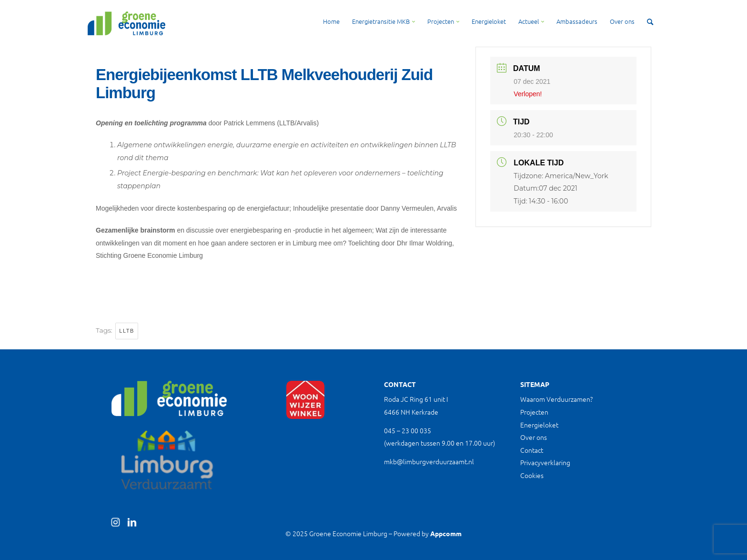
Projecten (534, 412)
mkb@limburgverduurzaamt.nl (429, 461)
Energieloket (539, 425)
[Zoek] (650, 21)
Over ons (534, 437)
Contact (532, 450)
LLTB (126, 331)
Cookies (532, 475)
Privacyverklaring (545, 462)
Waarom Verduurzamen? (556, 399)
